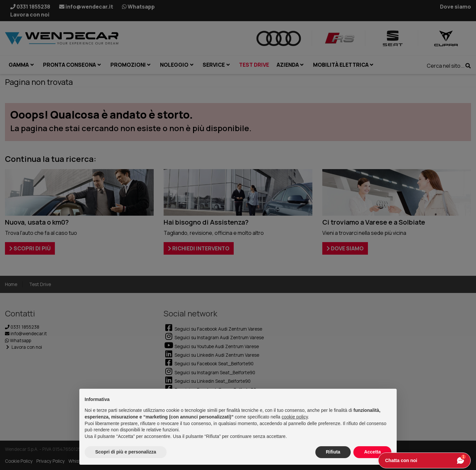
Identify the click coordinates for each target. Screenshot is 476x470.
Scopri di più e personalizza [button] (126, 452)
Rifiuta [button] (333, 452)
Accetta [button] (372, 452)
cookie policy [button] (295, 417)
